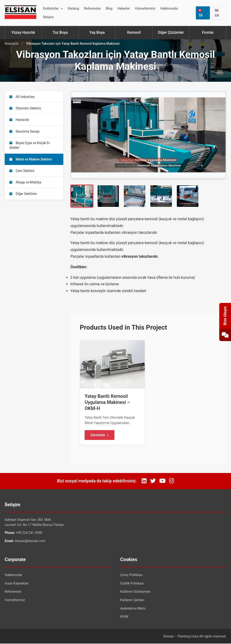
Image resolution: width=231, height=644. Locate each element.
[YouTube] (162, 482)
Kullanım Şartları (132, 600)
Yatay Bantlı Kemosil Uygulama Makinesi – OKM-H (107, 403)
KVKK (124, 617)
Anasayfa (11, 44)
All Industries (22, 97)
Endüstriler (51, 8)
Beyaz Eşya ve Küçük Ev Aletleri (30, 146)
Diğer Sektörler (23, 195)
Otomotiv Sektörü (25, 108)
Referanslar (92, 8)
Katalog (73, 8)
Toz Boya (60, 32)
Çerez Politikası (132, 576)
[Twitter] (153, 482)
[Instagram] (172, 482)
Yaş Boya (97, 32)
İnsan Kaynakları (17, 584)
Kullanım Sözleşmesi (135, 592)
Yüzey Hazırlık (23, 32)
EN (217, 13)
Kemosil (134, 32)
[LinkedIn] (144, 482)
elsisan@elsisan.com (30, 541)
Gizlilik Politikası (132, 584)
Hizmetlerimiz (145, 8)
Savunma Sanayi (25, 132)
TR (201, 13)
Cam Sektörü (22, 172)
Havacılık (19, 120)
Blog (109, 8)
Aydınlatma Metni (133, 609)
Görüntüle (100, 436)
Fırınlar (208, 32)
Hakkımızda (169, 8)
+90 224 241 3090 (29, 533)
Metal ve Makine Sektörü (31, 160)
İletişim (48, 17)
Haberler (124, 8)
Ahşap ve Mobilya (25, 184)
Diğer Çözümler (171, 32)
